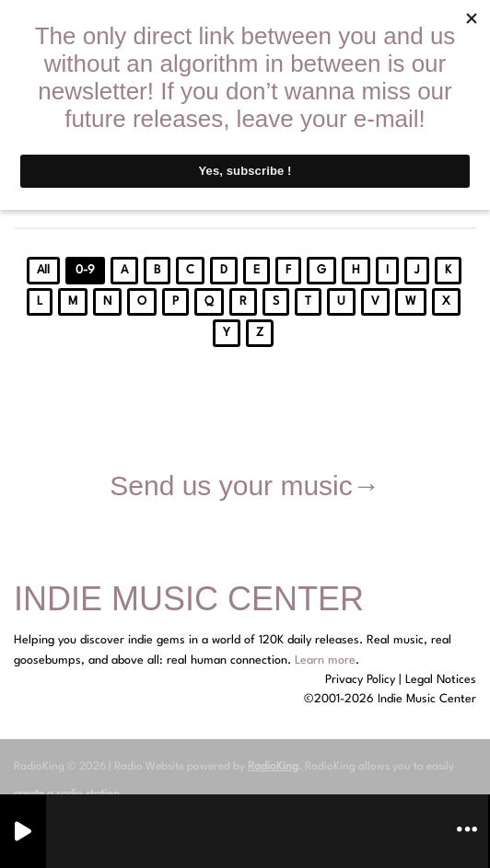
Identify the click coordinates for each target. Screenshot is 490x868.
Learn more (325, 660)
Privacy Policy (360, 680)
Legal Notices (441, 680)
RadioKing (273, 767)
